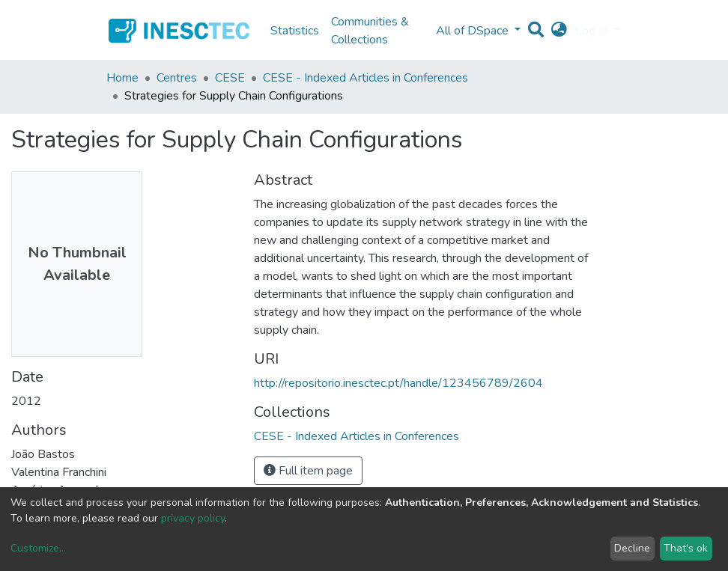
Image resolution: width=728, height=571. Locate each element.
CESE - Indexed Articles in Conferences (365, 78)
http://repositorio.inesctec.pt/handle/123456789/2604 (398, 383)
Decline (632, 548)
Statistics (295, 31)
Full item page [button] (308, 471)
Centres (177, 78)
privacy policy (193, 518)
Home (122, 78)
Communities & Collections (370, 31)
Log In (593, 31)
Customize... (38, 548)
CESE (230, 78)
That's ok (686, 548)
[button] (559, 31)
